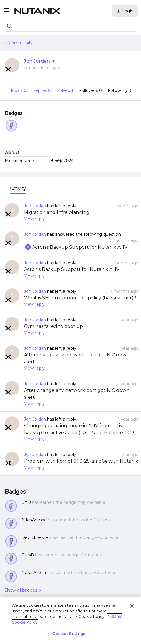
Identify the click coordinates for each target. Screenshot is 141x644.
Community (21, 43)
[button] (6, 12)
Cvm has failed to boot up (53, 326)
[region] (70, 620)
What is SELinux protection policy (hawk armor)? (80, 298)
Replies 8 (42, 90)
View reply (34, 219)
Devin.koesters (36, 537)
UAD (26, 502)
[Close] (132, 606)
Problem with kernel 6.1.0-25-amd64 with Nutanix (81, 461)
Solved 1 (66, 90)
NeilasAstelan (35, 573)
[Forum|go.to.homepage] (37, 11)
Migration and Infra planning (57, 212)
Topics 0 (19, 90)
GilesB (28, 555)
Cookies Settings (68, 634)
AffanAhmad (34, 520)
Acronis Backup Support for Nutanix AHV (76, 247)
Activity (18, 188)
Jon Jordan (37, 61)
